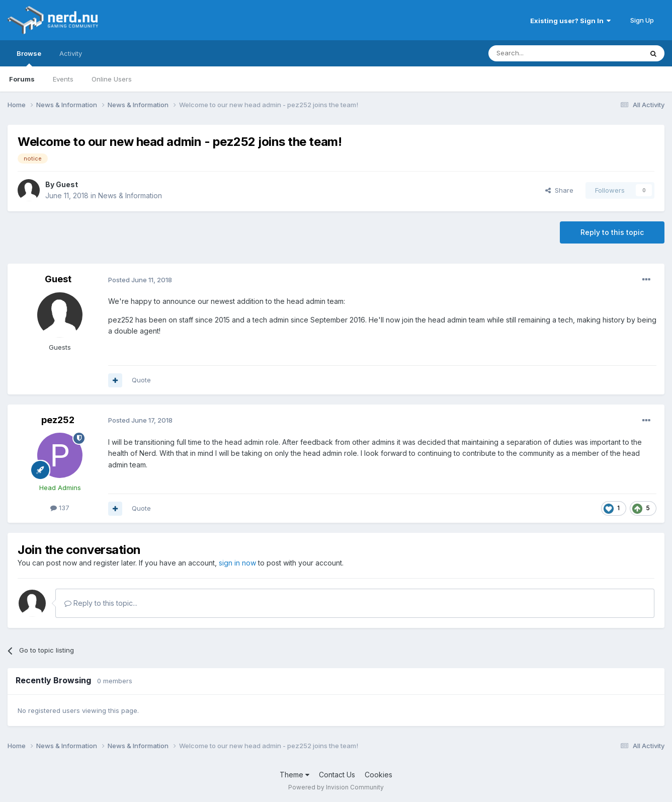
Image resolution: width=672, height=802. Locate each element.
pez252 (58, 420)
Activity (71, 53)
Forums (22, 79)
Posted (140, 280)
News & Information (130, 195)
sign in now (237, 563)
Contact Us (337, 775)
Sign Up (642, 20)
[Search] (540, 53)
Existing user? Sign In (570, 21)
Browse (29, 58)
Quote (141, 380)
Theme (295, 775)
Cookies (379, 775)
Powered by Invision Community (336, 787)
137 (60, 508)
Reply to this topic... (101, 603)
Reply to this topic (612, 232)
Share (559, 190)
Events (63, 79)
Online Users (112, 79)
